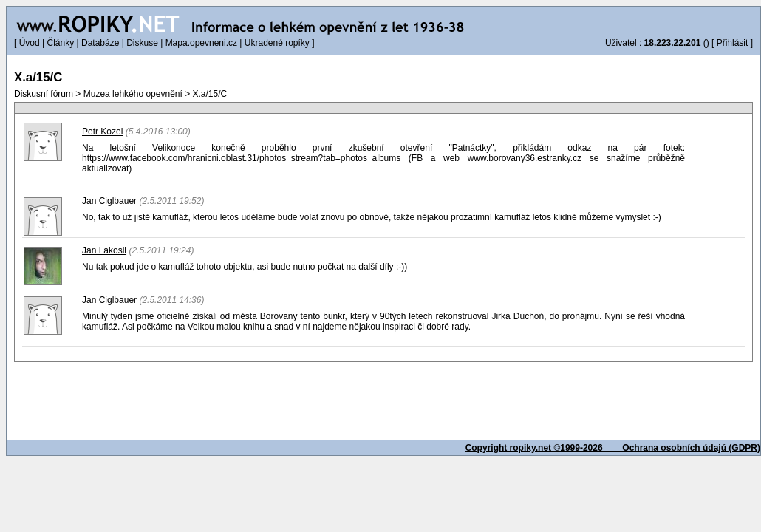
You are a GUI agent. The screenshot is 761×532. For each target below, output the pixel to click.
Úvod (30, 43)
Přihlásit (733, 43)
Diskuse (142, 43)
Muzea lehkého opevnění (133, 94)
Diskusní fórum (44, 94)
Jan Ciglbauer (109, 201)
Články (60, 43)
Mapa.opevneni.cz (201, 43)
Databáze (100, 43)
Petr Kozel (102, 132)
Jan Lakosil (104, 250)
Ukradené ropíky (277, 43)
